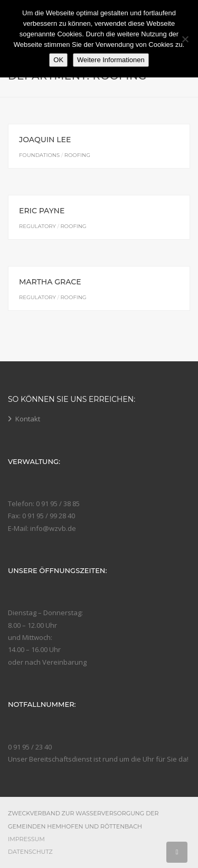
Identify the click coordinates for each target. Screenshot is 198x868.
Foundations (39, 155)
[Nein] (185, 39)
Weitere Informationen (111, 60)
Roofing (77, 155)
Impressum (26, 839)
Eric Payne (42, 211)
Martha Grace (50, 282)
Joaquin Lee (45, 140)
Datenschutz (30, 852)
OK (58, 60)
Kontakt (28, 419)
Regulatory (37, 226)
